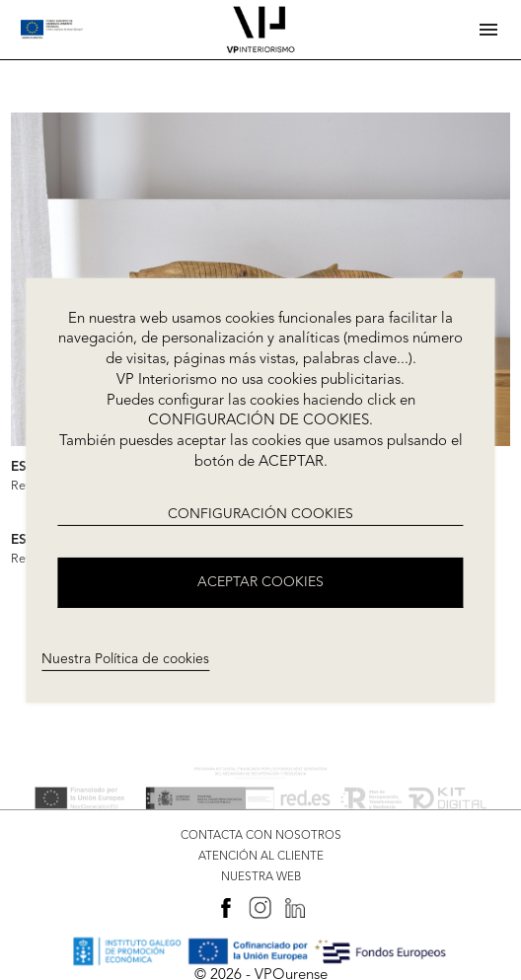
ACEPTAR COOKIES (260, 582)
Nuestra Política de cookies (125, 659)
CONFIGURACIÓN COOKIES (260, 514)
